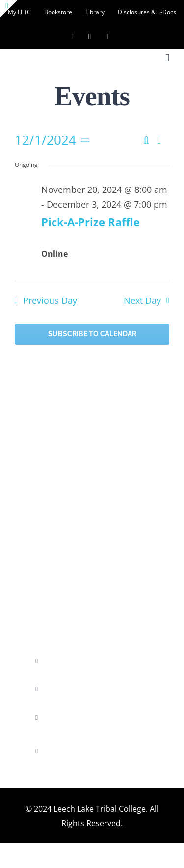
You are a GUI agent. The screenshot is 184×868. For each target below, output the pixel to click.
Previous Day (50, 300)
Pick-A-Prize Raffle (91, 222)
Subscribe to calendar (92, 334)
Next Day (142, 300)
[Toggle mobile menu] (167, 58)
